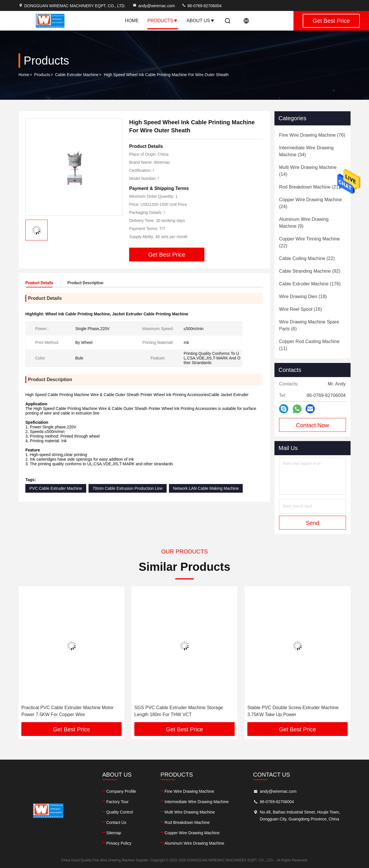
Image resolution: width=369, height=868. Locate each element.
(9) (304, 223)
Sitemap (114, 833)
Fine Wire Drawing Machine (189, 791)
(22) (309, 242)
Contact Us (116, 822)
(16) (301, 309)
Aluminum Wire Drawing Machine (194, 843)
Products (163, 21)
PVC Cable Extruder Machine (56, 488)
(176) (310, 284)
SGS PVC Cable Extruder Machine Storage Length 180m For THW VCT (179, 711)
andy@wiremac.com (154, 6)
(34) (306, 151)
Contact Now (313, 425)
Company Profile (121, 791)
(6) (309, 325)
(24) (310, 203)
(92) (310, 271)
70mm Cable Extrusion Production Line (128, 488)
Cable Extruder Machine (77, 75)
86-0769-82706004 (202, 6)
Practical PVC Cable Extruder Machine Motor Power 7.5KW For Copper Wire (67, 711)
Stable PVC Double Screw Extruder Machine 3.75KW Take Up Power (293, 711)
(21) (310, 187)
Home (132, 21)
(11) (309, 345)
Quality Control (120, 812)
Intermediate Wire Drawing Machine (197, 802)
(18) (303, 296)
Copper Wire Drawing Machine (192, 833)
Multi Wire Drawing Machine (190, 812)
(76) (312, 135)
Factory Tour (118, 802)
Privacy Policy (119, 843)
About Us (201, 21)
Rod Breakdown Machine (187, 822)
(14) (308, 171)
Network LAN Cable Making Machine (206, 488)
